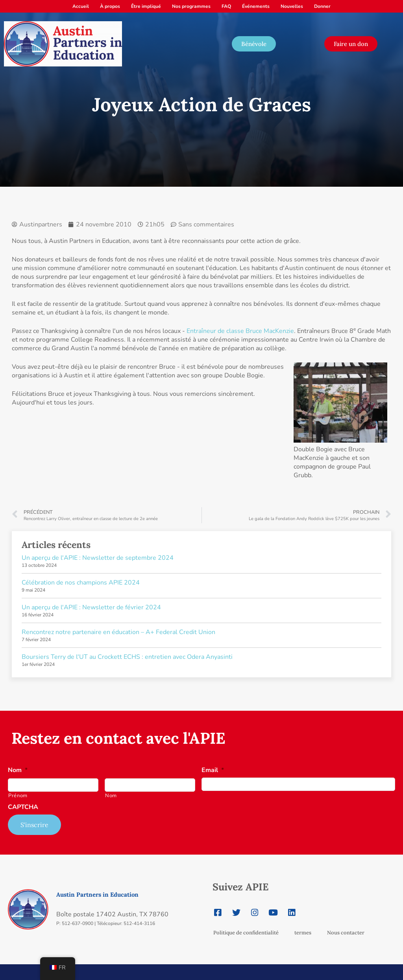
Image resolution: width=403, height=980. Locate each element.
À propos (110, 6)
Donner (322, 6)
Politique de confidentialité (246, 933)
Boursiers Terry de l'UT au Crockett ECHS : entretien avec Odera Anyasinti (127, 657)
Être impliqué (146, 6)
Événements (256, 6)
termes (303, 933)
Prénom (18, 796)
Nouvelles (292, 6)
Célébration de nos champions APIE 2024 (81, 583)
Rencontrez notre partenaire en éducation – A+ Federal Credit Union (118, 632)
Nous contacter (346, 933)
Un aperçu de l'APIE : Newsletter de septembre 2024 (98, 558)
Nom (18, 770)
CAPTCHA (23, 807)
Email (213, 770)
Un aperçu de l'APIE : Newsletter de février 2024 (91, 607)
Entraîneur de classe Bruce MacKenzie (240, 331)
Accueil (81, 6)
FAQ (226, 6)
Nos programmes (191, 6)
